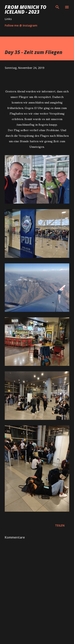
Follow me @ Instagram (21, 25)
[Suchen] (57, 7)
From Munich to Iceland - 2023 (26, 9)
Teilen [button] (60, 525)
